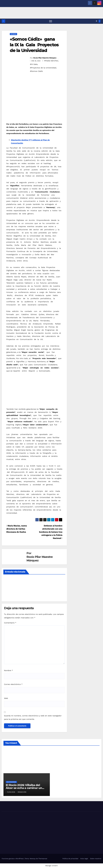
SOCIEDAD (13, 34)
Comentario (10, 623)
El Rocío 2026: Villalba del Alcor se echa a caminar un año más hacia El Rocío (24, 788)
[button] (96, 21)
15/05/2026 (11, 792)
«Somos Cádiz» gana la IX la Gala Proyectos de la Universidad (34, 45)
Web (6, 698)
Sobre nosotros (96, 859)
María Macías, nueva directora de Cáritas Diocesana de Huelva (17, 529)
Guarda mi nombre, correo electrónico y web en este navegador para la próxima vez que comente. (33, 717)
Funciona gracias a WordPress (13, 859)
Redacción (22, 792)
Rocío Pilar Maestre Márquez (45, 58)
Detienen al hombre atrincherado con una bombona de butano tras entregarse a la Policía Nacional (51, 532)
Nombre (8, 670)
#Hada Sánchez (51, 61)
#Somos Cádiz (36, 71)
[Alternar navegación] (51, 21)
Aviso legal (84, 859)
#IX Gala (34, 64)
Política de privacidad (70, 859)
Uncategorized (11, 782)
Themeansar (43, 859)
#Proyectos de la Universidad (43, 68)
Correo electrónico (13, 684)
